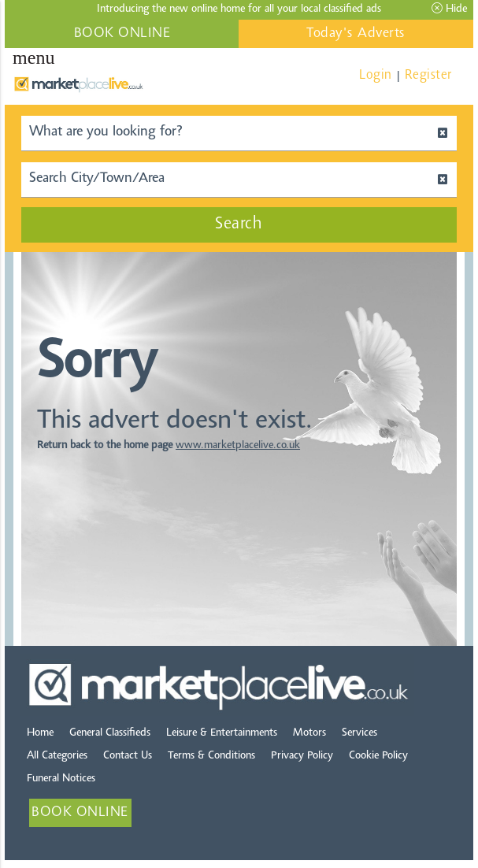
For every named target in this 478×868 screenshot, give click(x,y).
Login (376, 75)
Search (239, 224)
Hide (449, 9)
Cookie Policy (378, 756)
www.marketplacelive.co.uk (238, 446)
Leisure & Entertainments (222, 733)
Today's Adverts (356, 34)
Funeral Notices (61, 779)
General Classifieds (110, 733)
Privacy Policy (302, 756)
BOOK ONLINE (122, 34)
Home (40, 733)
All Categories (57, 756)
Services (359, 733)
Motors (309, 733)
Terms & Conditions (211, 756)
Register (428, 75)
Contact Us (128, 756)
